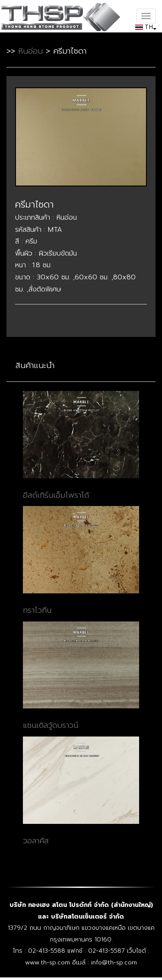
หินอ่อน (30, 51)
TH (145, 27)
